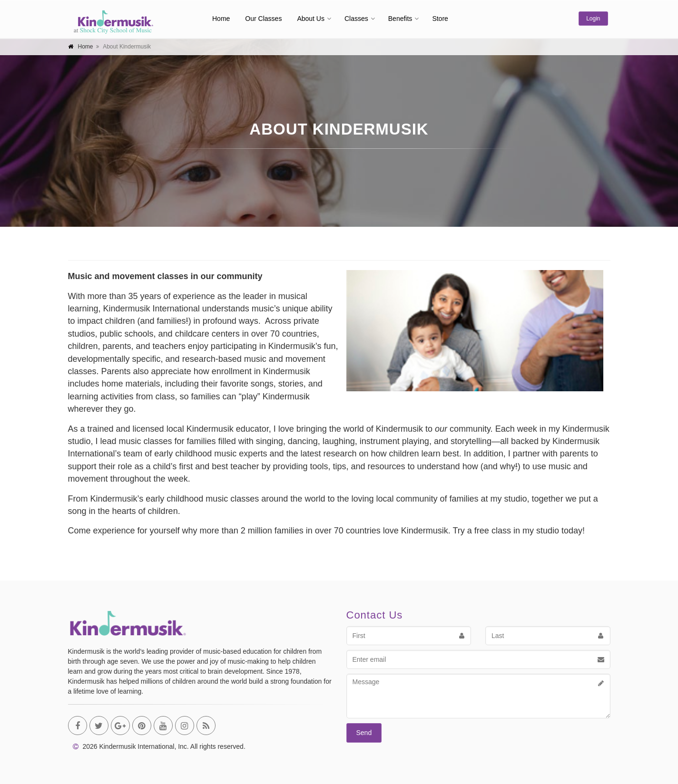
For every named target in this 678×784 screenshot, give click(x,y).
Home (221, 19)
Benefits (400, 19)
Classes (356, 19)
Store (440, 19)
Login (593, 19)
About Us (311, 19)
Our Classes (263, 19)
